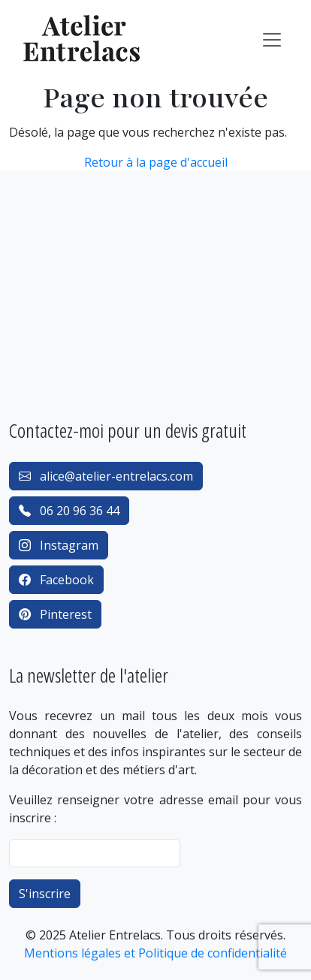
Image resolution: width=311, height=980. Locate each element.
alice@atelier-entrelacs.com (106, 476)
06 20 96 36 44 (69, 511)
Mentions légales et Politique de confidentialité (155, 953)
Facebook (56, 580)
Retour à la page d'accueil (156, 162)
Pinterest (55, 614)
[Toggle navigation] (272, 40)
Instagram (59, 545)
